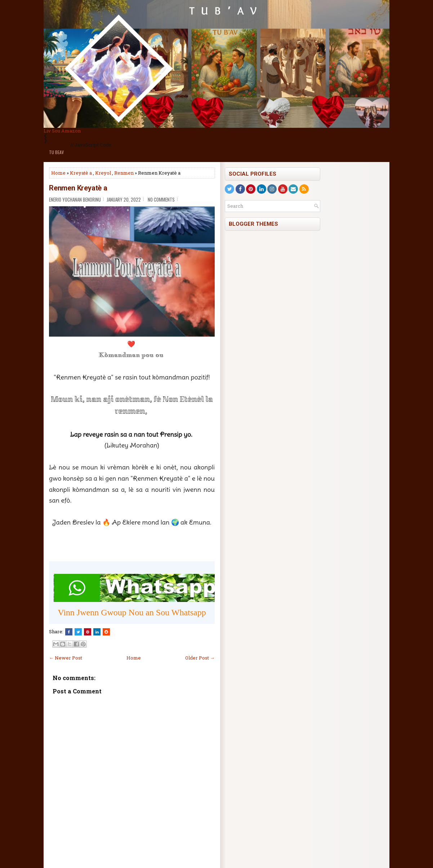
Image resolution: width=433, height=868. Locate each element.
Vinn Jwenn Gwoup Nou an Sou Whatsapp (132, 612)
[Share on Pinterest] (88, 632)
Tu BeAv (56, 152)
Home (58, 173)
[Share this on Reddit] (106, 632)
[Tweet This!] (78, 632)
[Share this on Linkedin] (97, 632)
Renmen (124, 173)
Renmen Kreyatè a (78, 188)
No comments (161, 199)
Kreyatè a (81, 173)
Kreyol (103, 173)
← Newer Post (66, 658)
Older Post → (200, 658)
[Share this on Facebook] (69, 632)
